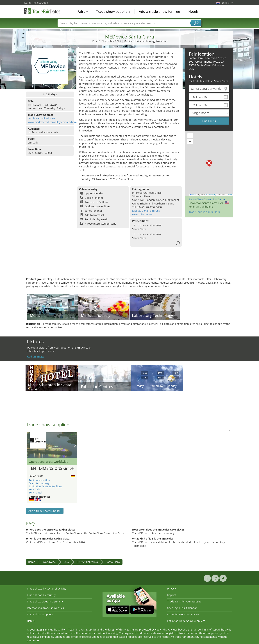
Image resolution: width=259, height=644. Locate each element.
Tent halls (35, 489)
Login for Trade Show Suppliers (186, 621)
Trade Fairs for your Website (184, 601)
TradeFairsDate (42, 11)
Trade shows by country (41, 595)
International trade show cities (45, 608)
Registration (41, 3)
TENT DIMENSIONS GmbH (52, 468)
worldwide (49, 562)
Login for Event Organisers (183, 614)
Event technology (39, 483)
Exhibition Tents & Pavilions (45, 486)
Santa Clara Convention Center (207, 199)
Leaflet (193, 195)
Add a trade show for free (159, 12)
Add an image (36, 357)
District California (87, 562)
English (227, 3)
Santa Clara (113, 562)
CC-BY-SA (229, 195)
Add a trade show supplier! (45, 511)
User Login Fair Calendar (182, 608)
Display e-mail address (42, 118)
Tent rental (35, 492)
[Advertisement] (129, 266)
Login (28, 3)
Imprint (172, 595)
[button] (209, 163)
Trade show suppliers (113, 12)
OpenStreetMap (211, 195)
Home (32, 562)
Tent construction (39, 480)
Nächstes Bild (75, 445)
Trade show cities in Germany (45, 601)
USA (66, 562)
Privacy (171, 589)
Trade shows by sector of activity (47, 589)
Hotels (193, 12)
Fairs (83, 12)
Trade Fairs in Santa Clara (204, 212)
